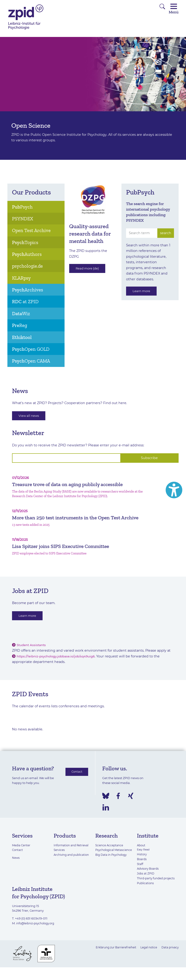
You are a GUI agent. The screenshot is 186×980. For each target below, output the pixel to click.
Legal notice (146, 956)
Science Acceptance (110, 854)
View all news (31, 416)
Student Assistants (33, 654)
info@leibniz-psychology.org (37, 932)
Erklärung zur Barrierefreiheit (111, 956)
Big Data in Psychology (112, 868)
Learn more (143, 292)
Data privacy (169, 956)
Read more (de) (89, 269)
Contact (76, 781)
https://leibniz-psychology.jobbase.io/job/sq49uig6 (59, 665)
